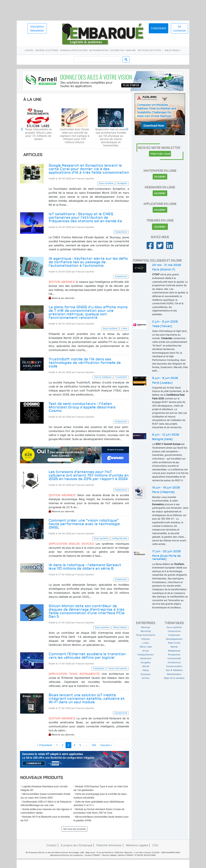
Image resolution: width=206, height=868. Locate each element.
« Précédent (45, 745)
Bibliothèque (172, 50)
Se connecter (179, 28)
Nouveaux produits (42, 777)
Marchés (131, 50)
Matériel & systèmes (47, 50)
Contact (51, 845)
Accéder (160, 177)
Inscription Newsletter (37, 28)
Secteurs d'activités (150, 50)
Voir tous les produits (74, 829)
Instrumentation (99, 50)
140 (94, 745)
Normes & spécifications (74, 50)
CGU (155, 845)
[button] (22, 129)
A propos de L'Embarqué (76, 845)
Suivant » (106, 745)
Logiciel (29, 50)
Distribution (117, 50)
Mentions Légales (137, 845)
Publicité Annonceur (109, 845)
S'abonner (159, 28)
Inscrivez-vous (160, 154)
